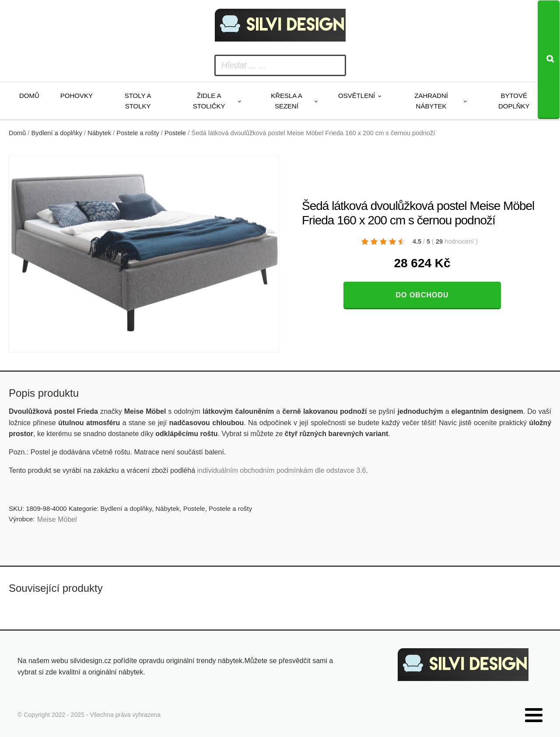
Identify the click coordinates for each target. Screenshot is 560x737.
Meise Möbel (57, 519)
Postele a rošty (138, 133)
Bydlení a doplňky (57, 133)
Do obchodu (422, 295)
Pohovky (77, 96)
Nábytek (99, 133)
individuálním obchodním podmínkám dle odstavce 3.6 (281, 470)
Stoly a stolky (138, 101)
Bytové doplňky (514, 101)
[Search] (549, 60)
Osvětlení (357, 96)
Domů (29, 96)
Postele (175, 133)
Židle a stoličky (209, 101)
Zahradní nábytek (431, 101)
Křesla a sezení (287, 101)
